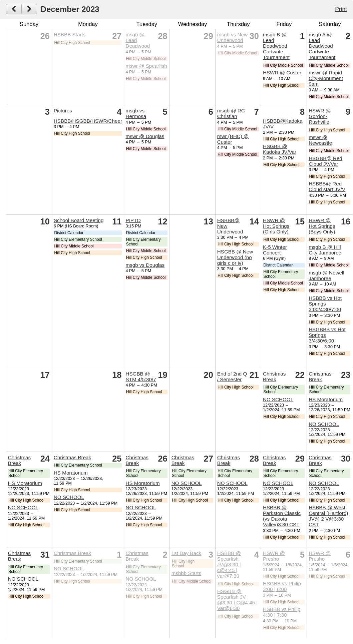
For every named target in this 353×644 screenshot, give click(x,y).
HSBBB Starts (70, 35)
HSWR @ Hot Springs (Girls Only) (276, 226)
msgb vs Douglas (145, 265)
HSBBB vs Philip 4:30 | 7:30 (282, 612)
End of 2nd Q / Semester (232, 377)
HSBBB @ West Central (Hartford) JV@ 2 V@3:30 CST (328, 516)
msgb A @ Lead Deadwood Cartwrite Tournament (322, 46)
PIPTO (133, 220)
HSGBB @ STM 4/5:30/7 (141, 377)
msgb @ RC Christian (231, 113)
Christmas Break (274, 377)
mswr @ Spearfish (146, 66)
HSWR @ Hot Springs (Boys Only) (322, 226)
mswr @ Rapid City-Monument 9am (326, 78)
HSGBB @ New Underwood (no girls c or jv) (235, 257)
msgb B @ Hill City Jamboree (325, 250)
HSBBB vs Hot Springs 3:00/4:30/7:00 (325, 304)
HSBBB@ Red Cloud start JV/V (327, 186)
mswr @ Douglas (145, 136)
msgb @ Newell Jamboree (326, 275)
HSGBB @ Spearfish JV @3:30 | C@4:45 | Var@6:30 (237, 600)
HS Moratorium (326, 399)
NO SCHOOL (278, 399)
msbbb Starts (186, 573)
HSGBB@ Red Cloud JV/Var (325, 161)
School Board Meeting (79, 220)
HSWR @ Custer (282, 73)
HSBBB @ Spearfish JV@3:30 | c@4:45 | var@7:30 (229, 564)
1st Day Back (186, 553)
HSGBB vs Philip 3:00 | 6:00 (282, 586)
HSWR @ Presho (274, 556)
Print (341, 9)
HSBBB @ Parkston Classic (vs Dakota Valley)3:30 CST (282, 516)
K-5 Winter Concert (275, 250)
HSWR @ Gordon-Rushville (320, 116)
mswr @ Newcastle (320, 140)
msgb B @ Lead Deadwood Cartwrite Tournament (276, 46)
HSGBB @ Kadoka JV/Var (280, 149)
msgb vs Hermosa (136, 113)
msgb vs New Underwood (232, 37)
